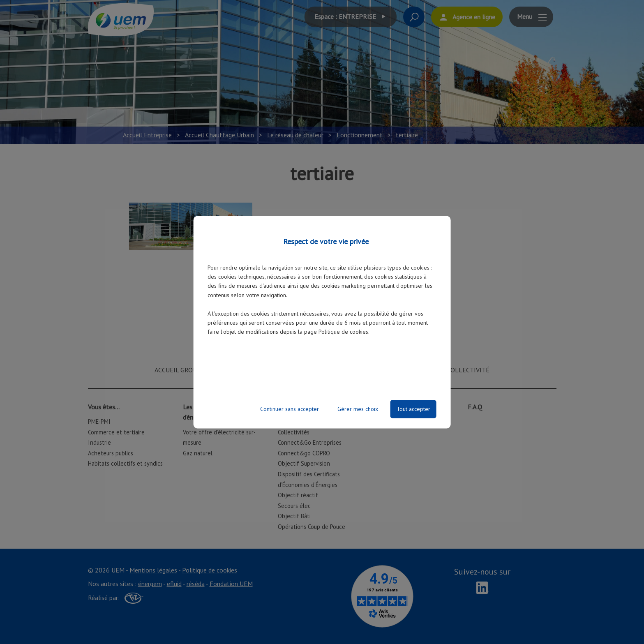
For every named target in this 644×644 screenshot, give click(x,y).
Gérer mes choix (358, 409)
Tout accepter (413, 409)
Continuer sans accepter (290, 409)
